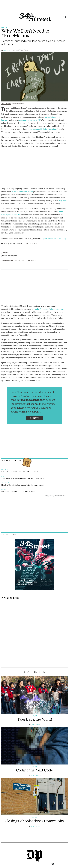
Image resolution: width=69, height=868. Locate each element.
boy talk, (63, 200)
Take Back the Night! (34, 719)
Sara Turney (35, 724)
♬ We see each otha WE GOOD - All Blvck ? (19, 260)
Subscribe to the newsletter (56, 495)
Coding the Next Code (35, 769)
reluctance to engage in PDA (31, 120)
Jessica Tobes (35, 826)
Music (4, 488)
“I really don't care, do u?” (23, 191)
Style (3, 475)
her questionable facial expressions (44, 129)
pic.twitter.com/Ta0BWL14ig (55, 238)
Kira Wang (7, 50)
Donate (35, 417)
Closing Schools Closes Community (34, 820)
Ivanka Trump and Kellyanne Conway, (50, 308)
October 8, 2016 (31, 243)
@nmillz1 (5, 252)
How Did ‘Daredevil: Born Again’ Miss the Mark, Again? (23, 484)
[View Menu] (4, 17)
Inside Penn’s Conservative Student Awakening (20, 471)
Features (5, 469)
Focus (4, 27)
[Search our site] (65, 17)
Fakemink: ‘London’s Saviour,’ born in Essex (18, 491)
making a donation (32, 399)
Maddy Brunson (35, 775)
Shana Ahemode (6, 104)
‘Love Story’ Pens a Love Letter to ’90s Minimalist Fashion (24, 478)
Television (5, 482)
